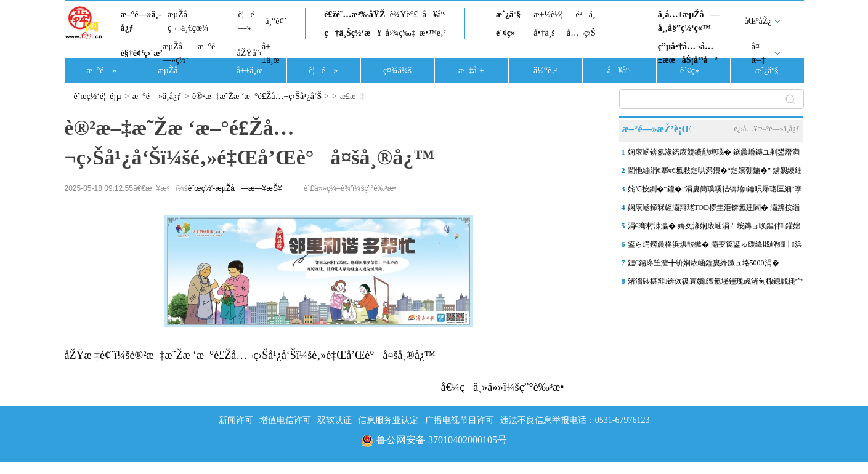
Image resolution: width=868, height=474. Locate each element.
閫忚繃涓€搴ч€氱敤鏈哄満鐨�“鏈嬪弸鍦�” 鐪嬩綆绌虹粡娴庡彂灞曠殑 (715, 173)
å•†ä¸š (544, 33)
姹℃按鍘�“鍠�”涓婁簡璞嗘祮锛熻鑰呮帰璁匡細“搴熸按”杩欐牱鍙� (715, 191)
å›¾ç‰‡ (401, 33)
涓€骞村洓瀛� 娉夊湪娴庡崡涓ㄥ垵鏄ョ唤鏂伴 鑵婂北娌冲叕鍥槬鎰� (714, 228)
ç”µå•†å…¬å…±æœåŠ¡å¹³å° (688, 53)
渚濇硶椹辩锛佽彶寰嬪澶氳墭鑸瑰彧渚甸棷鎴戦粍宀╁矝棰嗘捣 (716, 284)
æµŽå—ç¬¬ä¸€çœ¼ (188, 21)
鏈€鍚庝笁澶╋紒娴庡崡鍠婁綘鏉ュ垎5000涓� (704, 263)
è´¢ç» (509, 33)
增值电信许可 (285, 420)
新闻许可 (236, 420)
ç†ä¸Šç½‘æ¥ (353, 33)
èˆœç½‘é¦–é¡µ (98, 96)
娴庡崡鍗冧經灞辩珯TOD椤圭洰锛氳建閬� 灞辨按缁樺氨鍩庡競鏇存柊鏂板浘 (714, 210)
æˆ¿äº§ (508, 14)
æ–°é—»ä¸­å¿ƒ (141, 21)
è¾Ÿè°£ (404, 14)
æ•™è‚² (433, 33)
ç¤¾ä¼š (397, 70)
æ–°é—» (101, 70)
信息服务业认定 (388, 420)
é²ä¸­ (585, 14)
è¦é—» (246, 21)
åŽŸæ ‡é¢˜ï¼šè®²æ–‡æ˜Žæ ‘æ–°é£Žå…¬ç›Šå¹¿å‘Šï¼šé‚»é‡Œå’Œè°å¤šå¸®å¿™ (250, 355)
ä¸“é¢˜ (276, 21)
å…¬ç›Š (581, 33)
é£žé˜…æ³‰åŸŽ (355, 14)
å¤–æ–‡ (759, 53)
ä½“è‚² (545, 70)
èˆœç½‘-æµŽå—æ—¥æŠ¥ (235, 188)
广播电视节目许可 (460, 420)
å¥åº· (434, 14)
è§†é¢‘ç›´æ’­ (142, 53)
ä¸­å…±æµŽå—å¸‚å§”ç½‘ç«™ (689, 21)
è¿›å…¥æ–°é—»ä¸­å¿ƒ (766, 129)
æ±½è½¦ (548, 14)
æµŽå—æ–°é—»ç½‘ (189, 53)
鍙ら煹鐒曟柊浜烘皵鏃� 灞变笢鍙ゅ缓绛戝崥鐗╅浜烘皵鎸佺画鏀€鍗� (715, 247)
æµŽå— (175, 70)
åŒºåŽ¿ (758, 21)
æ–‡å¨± (471, 70)
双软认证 (335, 420)
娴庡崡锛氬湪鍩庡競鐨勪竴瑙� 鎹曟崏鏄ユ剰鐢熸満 (714, 152)
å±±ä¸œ (271, 53)
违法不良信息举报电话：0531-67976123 (575, 420)
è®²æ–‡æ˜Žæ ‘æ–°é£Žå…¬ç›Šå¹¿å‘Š (257, 96)
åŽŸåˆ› (249, 53)
